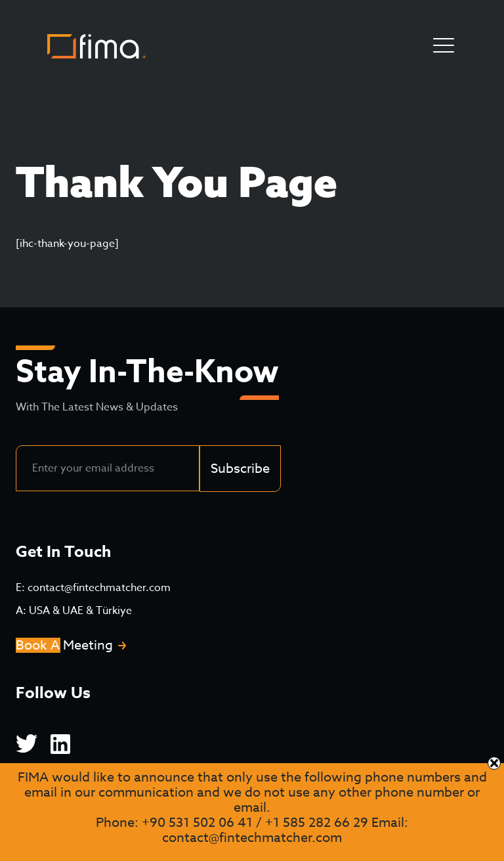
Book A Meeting (64, 645)
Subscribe (240, 469)
